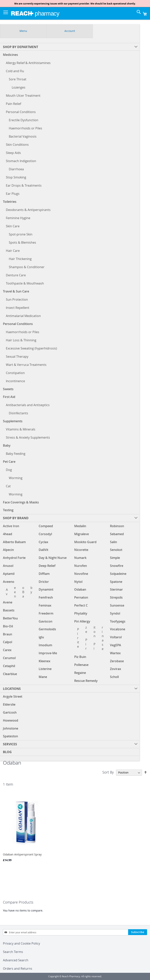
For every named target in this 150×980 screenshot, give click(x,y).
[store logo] (35, 13)
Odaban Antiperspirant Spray (22, 854)
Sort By (108, 772)
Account (70, 31)
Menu (23, 31)
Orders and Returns (18, 969)
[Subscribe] (138, 932)
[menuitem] (70, 689)
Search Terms (13, 952)
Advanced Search (16, 960)
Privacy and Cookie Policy (21, 943)
